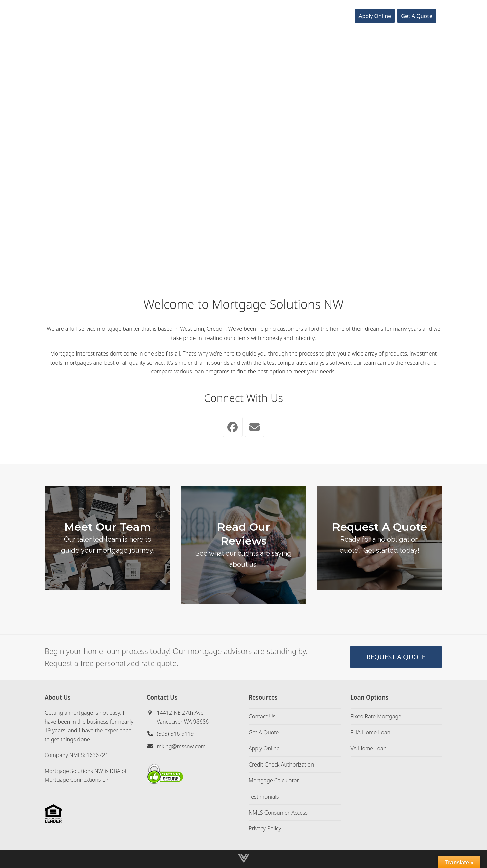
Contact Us (262, 716)
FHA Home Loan (371, 732)
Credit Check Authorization (281, 764)
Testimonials (264, 797)
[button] (444, 16)
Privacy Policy (265, 828)
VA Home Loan (369, 748)
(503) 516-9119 (176, 734)
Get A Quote (264, 732)
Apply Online (264, 748)
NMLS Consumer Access (278, 813)
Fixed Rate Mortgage (376, 716)
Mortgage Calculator (274, 780)
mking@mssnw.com (181, 746)
